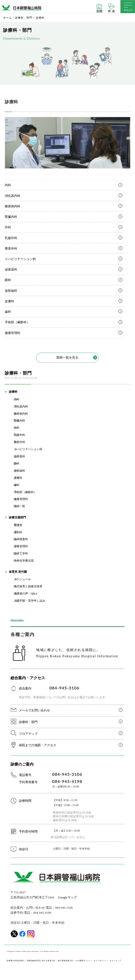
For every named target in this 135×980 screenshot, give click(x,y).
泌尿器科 (11, 269)
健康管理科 (13, 333)
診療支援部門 (17, 517)
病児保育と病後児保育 (28, 586)
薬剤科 (18, 532)
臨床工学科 (21, 553)
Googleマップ (67, 897)
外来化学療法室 (24, 561)
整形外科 (11, 248)
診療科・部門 (28, 722)
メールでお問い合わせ (34, 710)
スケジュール (22, 579)
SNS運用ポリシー (83, 961)
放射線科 (11, 291)
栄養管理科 (21, 546)
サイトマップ (115, 961)
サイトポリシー (100, 961)
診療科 (13, 392)
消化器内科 (13, 196)
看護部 (18, 525)
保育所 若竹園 (18, 572)
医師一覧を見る (67, 357)
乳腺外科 (11, 238)
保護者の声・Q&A (25, 594)
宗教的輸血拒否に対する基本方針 (41, 961)
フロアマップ (28, 734)
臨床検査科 (21, 539)
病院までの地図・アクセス (38, 745)
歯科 (8, 312)
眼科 (8, 280)
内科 (8, 185)
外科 (8, 227)
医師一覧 (19, 506)
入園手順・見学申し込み (29, 601)
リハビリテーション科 (20, 259)
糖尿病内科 (13, 206)
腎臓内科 (11, 217)
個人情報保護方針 (66, 961)
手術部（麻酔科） (17, 322)
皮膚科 (9, 301)
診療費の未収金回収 (15, 961)
